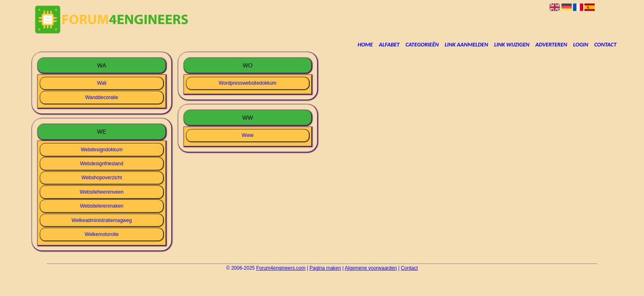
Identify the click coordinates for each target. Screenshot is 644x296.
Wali (102, 83)
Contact (605, 45)
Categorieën (422, 45)
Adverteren (551, 45)
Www (248, 135)
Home (365, 45)
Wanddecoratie (101, 97)
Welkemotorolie (101, 234)
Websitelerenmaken (102, 206)
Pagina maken (325, 268)
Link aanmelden (467, 45)
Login (581, 45)
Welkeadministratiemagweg (102, 220)
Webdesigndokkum (102, 150)
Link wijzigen (512, 45)
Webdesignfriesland (102, 164)
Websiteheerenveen (102, 192)
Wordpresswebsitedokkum (248, 83)
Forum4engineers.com (281, 268)
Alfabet (389, 45)
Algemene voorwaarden (371, 268)
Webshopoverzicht (102, 178)
